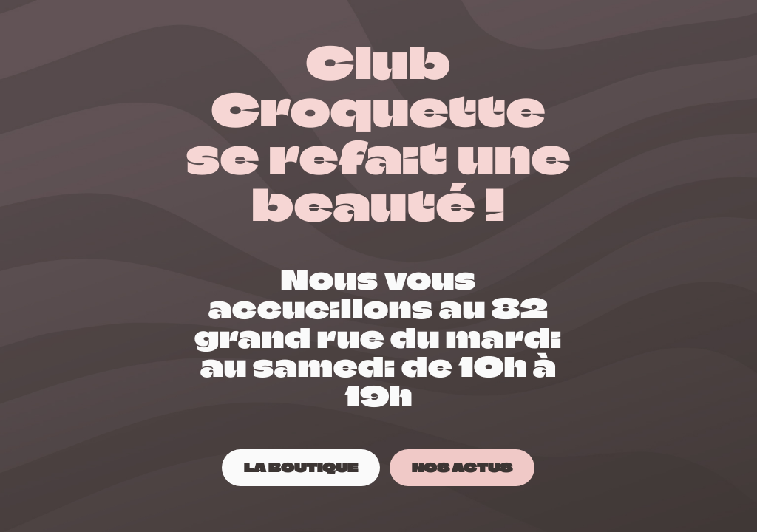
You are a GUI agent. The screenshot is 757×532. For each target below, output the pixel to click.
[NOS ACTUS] (462, 467)
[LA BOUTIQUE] (301, 467)
